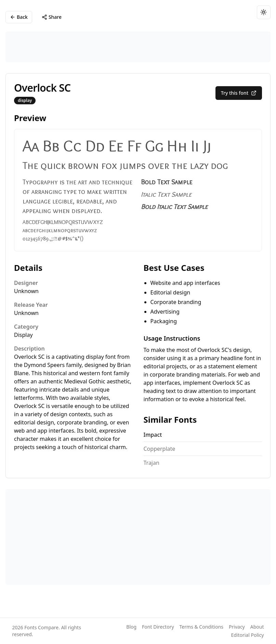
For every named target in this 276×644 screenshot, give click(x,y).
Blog (131, 627)
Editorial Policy (247, 635)
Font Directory (158, 627)
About (257, 627)
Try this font (239, 93)
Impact (153, 435)
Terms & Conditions (202, 627)
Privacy (237, 627)
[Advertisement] (138, 47)
